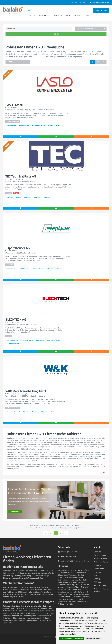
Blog (88, 15)
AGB (96, 575)
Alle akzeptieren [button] (66, 639)
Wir (68, 15)
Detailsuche (45, 15)
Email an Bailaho (100, 559)
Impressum (98, 572)
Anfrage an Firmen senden (99, 2)
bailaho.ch (72, 528)
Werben (58, 15)
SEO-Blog (98, 582)
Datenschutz (99, 569)
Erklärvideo (32, 15)
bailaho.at (53, 528)
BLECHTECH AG (16, 320)
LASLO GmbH (14, 105)
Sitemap (97, 579)
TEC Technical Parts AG (21, 176)
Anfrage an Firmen (101, 562)
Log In (83, 2)
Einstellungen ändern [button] (93, 639)
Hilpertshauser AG (17, 248)
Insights (78, 15)
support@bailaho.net (69, 552)
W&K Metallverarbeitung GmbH (26, 391)
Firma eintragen (101, 10)
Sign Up (74, 2)
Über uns (97, 552)
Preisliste (98, 565)
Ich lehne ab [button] (79, 639)
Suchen (56, 34)
